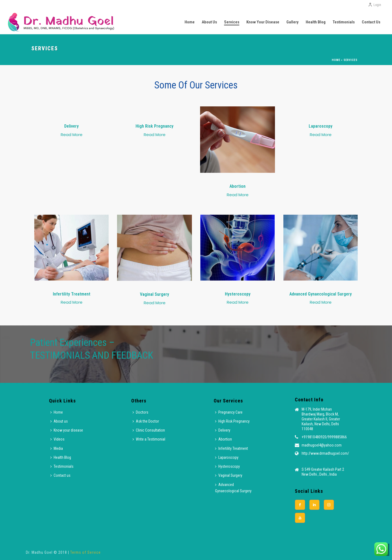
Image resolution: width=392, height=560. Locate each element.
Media (57, 448)
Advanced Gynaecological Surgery (233, 488)
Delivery (223, 430)
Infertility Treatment (232, 448)
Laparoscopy (227, 457)
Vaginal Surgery (229, 475)
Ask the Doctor (146, 421)
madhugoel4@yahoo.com (322, 445)
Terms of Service (85, 552)
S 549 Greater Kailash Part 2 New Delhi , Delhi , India (323, 472)
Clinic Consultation (149, 430)
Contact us (371, 22)
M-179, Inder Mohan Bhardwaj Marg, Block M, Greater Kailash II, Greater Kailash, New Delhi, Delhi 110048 (321, 419)
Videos (57, 439)
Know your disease (263, 22)
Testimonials (344, 22)
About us (209, 22)
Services (232, 22)
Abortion (223, 439)
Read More (72, 135)
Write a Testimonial (149, 439)
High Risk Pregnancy (232, 421)
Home (190, 22)
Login (375, 5)
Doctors (140, 412)
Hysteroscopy (227, 466)
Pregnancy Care (229, 412)
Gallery (293, 22)
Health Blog (316, 22)
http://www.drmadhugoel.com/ (325, 453)
